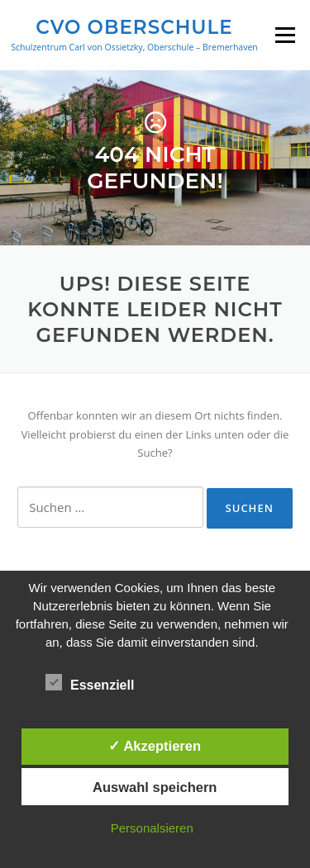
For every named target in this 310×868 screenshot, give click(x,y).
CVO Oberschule (134, 26)
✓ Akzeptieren (155, 746)
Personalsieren (152, 828)
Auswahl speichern (155, 787)
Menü (285, 35)
